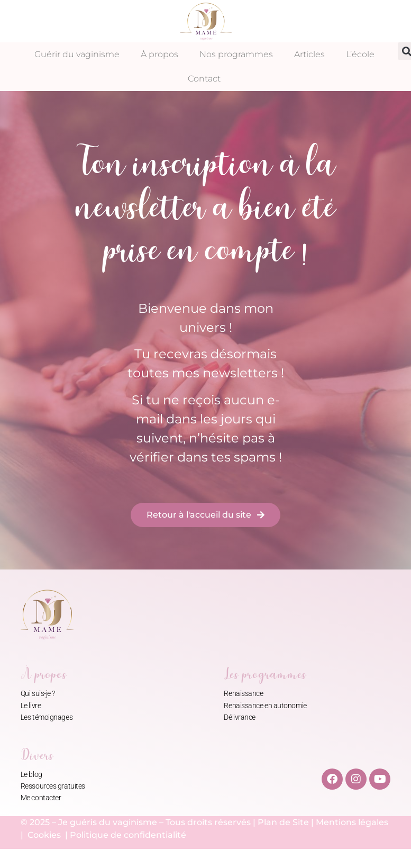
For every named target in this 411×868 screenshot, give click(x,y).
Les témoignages (47, 717)
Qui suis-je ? (38, 693)
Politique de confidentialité (128, 835)
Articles (309, 54)
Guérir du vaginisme (77, 54)
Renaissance (243, 693)
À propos (159, 54)
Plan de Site (283, 822)
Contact (204, 79)
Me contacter (41, 798)
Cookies (45, 835)
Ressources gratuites (53, 786)
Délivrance (240, 717)
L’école (360, 54)
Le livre (31, 706)
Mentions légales (352, 822)
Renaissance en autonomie (265, 706)
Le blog (31, 774)
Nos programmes (236, 54)
